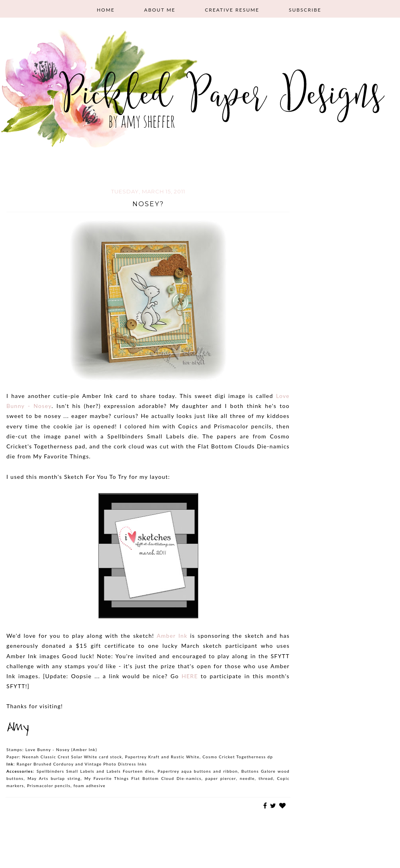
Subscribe (305, 10)
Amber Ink (172, 636)
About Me (160, 10)
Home (106, 10)
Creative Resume (232, 10)
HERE (191, 676)
